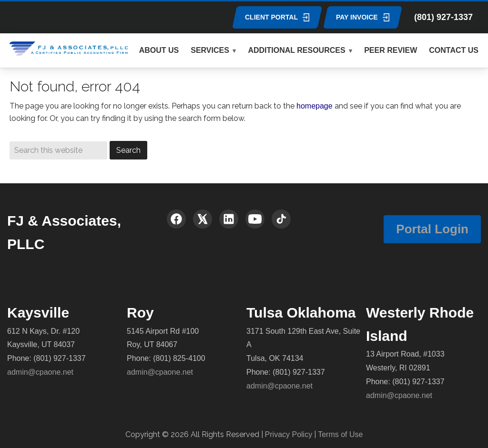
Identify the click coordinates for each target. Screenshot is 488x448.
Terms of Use (340, 434)
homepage (315, 106)
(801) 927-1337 (443, 17)
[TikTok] (281, 219)
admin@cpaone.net (40, 372)
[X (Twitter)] (203, 219)
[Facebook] (176, 219)
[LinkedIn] (229, 219)
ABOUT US (159, 50)
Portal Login (432, 229)
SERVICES (210, 50)
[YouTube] (255, 219)
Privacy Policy (289, 434)
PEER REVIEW (391, 50)
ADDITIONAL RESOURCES (296, 50)
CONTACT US (454, 50)
